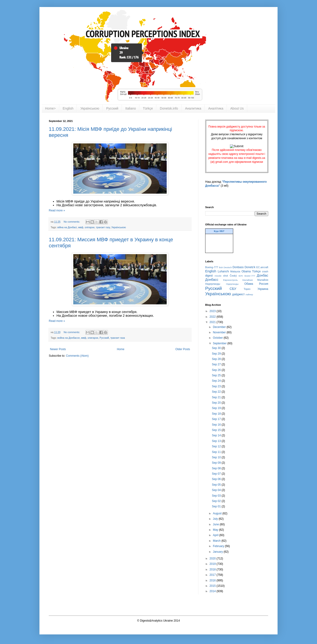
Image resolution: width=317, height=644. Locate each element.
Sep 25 (217, 375)
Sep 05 (217, 485)
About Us (237, 108)
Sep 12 (217, 446)
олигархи (93, 338)
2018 (213, 569)
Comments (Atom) (77, 356)
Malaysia (235, 271)
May (216, 530)
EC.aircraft (262, 267)
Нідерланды (232, 284)
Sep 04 (217, 490)
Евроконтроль (231, 280)
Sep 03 (217, 496)
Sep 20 (217, 403)
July (216, 519)
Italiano (131, 108)
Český (233, 276)
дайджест (239, 294)
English (68, 108)
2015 (213, 586)
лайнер (249, 294)
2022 (213, 317)
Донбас (262, 275)
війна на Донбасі (67, 227)
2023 (213, 311)
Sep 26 (217, 370)
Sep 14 (217, 435)
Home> (50, 108)
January (218, 552)
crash (265, 271)
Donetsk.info (169, 108)
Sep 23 (217, 386)
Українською (90, 108)
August (218, 513)
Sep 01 (217, 506)
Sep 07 (217, 474)
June (216, 524)
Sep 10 (217, 457)
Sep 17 (217, 419)
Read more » (57, 210)
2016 (213, 580)
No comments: (72, 222)
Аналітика (216, 108)
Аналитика (193, 108)
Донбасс (212, 280)
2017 (213, 575)
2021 (213, 322)
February (219, 546)
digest (209, 276)
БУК (241, 276)
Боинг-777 (250, 276)
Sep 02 (217, 501)
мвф (81, 227)
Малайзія (263, 280)
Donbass (238, 267)
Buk (221, 267)
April (216, 535)
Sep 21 (217, 397)
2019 (213, 564)
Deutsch (228, 267)
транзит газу (103, 227)
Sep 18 (217, 414)
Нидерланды (213, 284)
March (217, 541)
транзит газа (118, 338)
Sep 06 (217, 479)
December (220, 327)
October (218, 338)
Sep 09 (217, 463)
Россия (264, 284)
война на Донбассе (69, 338)
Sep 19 (217, 408)
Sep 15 (217, 430)
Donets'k (250, 267)
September (220, 343)
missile (218, 276)
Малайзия (248, 280)
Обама (249, 284)
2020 (213, 559)
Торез (247, 289)
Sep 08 (217, 468)
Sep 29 (217, 354)
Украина (263, 289)
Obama (246, 271)
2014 (213, 591)
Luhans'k (223, 271)
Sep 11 (217, 452)
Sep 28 (217, 359)
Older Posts (183, 349)
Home (121, 349)
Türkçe (148, 108)
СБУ (233, 289)
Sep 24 (217, 381)
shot (225, 276)
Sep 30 (217, 348)
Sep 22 (217, 392)
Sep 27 (217, 364)
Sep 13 (217, 441)
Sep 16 (217, 425)
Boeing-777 (212, 267)
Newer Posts (58, 349)
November (220, 332)
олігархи (90, 227)
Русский (112, 108)
